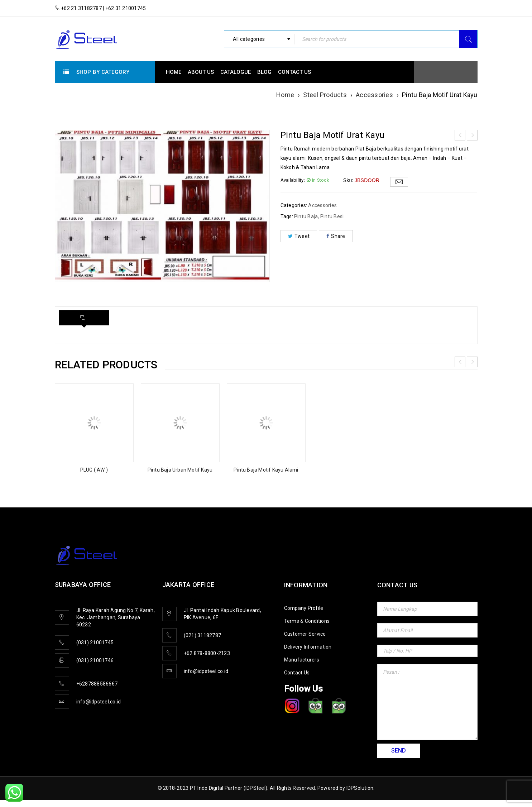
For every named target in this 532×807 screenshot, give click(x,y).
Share (336, 236)
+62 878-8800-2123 (207, 653)
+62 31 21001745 (125, 8)
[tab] (84, 318)
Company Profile (304, 608)
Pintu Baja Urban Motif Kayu (180, 470)
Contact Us (297, 673)
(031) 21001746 (95, 660)
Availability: (293, 180)
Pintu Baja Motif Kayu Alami (266, 470)
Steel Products (325, 95)
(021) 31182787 (203, 635)
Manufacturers (302, 660)
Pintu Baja (306, 216)
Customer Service (305, 634)
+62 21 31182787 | (82, 8)
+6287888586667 (97, 684)
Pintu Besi (332, 216)
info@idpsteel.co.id (99, 702)
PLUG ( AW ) (94, 470)
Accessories (374, 95)
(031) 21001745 (95, 643)
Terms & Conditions (307, 621)
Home (285, 95)
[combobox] (259, 39)
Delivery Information (308, 647)
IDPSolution (360, 788)
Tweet (299, 236)
